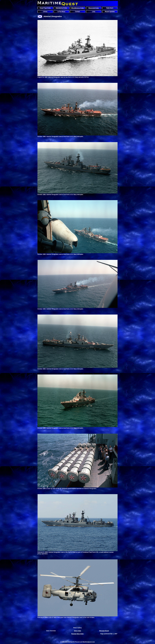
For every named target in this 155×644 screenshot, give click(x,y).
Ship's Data (78, 631)
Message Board (104, 631)
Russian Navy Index (77, 634)
